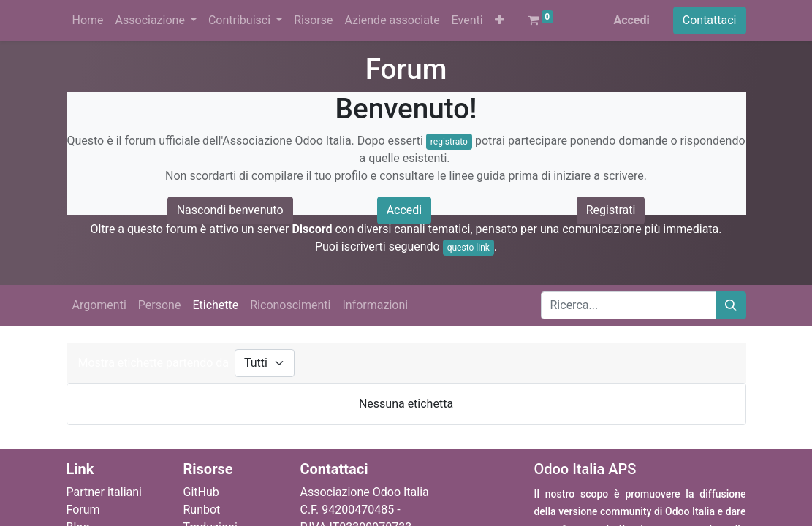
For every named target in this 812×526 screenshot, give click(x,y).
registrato (449, 142)
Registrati (611, 210)
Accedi (631, 20)
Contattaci (710, 20)
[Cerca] (731, 305)
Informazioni (375, 305)
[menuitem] (88, 20)
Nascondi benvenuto (230, 210)
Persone (160, 305)
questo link (468, 248)
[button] (500, 20)
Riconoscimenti (290, 305)
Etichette (215, 305)
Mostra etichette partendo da (153, 363)
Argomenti (99, 305)
